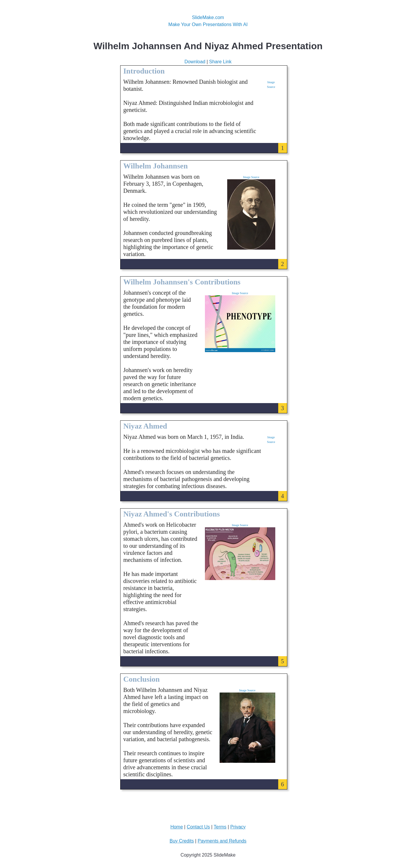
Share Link (220, 62)
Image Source (251, 177)
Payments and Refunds (222, 841)
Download (195, 62)
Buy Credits (182, 841)
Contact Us (198, 827)
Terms (220, 827)
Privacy (238, 827)
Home (177, 827)
